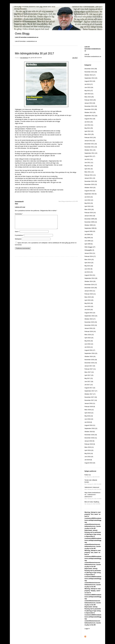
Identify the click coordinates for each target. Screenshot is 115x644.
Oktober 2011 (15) (90, 150)
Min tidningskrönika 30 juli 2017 (34, 53)
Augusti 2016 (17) (90, 350)
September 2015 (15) (91, 316)
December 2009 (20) (91, 219)
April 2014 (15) (89, 263)
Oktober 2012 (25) (90, 113)
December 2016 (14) (91, 363)
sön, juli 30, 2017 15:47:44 (35, 58)
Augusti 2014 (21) (90, 275)
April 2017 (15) (89, 375)
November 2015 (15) (91, 322)
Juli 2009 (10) (89, 235)
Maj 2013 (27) (89, 91)
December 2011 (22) (91, 144)
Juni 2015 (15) (89, 306)
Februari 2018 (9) (90, 407)
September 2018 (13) (91, 428)
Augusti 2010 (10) (90, 191)
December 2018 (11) (91, 438)
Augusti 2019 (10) (90, 463)
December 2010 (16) (91, 181)
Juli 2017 (75, 58)
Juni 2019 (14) (89, 457)
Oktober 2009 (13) (90, 225)
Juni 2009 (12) (89, 241)
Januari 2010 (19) (90, 216)
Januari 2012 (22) (90, 141)
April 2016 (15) (89, 338)
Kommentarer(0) (19, 202)
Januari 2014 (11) (90, 253)
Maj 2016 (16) (89, 341)
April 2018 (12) (89, 413)
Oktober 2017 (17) (90, 394)
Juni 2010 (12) (89, 200)
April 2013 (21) (89, 94)
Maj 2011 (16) (89, 166)
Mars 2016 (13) (89, 335)
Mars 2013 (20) (89, 97)
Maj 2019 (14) (89, 454)
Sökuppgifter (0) (89, 250)
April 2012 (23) (89, 131)
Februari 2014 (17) (90, 256)
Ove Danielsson (24, 58)
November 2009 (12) (91, 222)
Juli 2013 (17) (89, 84)
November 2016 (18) (91, 360)
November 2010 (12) (91, 184)
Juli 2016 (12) (89, 347)
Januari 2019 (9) (89, 441)
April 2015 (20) (89, 300)
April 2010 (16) (89, 206)
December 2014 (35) (91, 288)
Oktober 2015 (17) (90, 319)
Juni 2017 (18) (89, 382)
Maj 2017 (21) (89, 378)
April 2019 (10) (89, 450)
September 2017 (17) (91, 391)
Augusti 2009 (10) (90, 231)
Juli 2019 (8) (88, 460)
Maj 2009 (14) (89, 238)
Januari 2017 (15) (90, 366)
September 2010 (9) (91, 194)
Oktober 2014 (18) (90, 281)
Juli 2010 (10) (89, 197)
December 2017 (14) (91, 400)
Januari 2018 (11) (90, 403)
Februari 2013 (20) (90, 100)
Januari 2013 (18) (90, 103)
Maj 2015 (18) (89, 303)
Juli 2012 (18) (89, 122)
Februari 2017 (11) (90, 369)
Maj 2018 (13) (89, 416)
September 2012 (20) (91, 116)
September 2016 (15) (91, 353)
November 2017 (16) (91, 397)
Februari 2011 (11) (90, 175)
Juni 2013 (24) (89, 87)
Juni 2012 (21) (89, 125)
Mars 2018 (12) (89, 410)
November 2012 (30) (91, 109)
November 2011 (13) (91, 147)
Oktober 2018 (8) (90, 432)
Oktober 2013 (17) (90, 75)
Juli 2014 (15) (89, 272)
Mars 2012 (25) (89, 134)
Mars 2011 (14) (89, 172)
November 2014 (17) (91, 285)
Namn (17, 234)
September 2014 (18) (91, 278)
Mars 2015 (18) (89, 297)
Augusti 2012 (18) (90, 119)
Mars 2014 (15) (89, 260)
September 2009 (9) (91, 228)
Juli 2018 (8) (88, 422)
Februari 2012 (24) (90, 138)
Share (16, 204)
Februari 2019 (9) (90, 444)
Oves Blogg (22, 34)
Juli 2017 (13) (89, 385)
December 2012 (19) (91, 106)
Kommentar (19, 214)
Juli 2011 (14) (89, 159)
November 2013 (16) (91, 72)
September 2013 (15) (91, 78)
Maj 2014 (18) (89, 266)
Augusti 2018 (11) (90, 425)
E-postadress (19, 238)
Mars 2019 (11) (89, 447)
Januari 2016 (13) (90, 328)
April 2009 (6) (89, 244)
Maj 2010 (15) (89, 203)
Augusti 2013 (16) (90, 81)
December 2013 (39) (91, 69)
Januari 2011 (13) (90, 178)
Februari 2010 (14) (90, 213)
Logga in (87, 629)
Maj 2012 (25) (89, 128)
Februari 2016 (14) (90, 331)
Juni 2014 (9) (88, 269)
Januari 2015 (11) (90, 291)
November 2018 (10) (91, 435)
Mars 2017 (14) (89, 372)
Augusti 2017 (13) (90, 388)
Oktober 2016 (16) (90, 357)
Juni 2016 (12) (89, 344)
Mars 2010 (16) (89, 209)
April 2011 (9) (89, 169)
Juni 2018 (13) (89, 419)
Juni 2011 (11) (89, 163)
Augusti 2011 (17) (90, 156)
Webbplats (18, 242)
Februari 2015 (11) (90, 294)
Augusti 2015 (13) (90, 313)
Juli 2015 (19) (89, 310)
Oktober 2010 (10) (90, 188)
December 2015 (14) (91, 325)
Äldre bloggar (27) (90, 247)
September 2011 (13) (91, 153)
